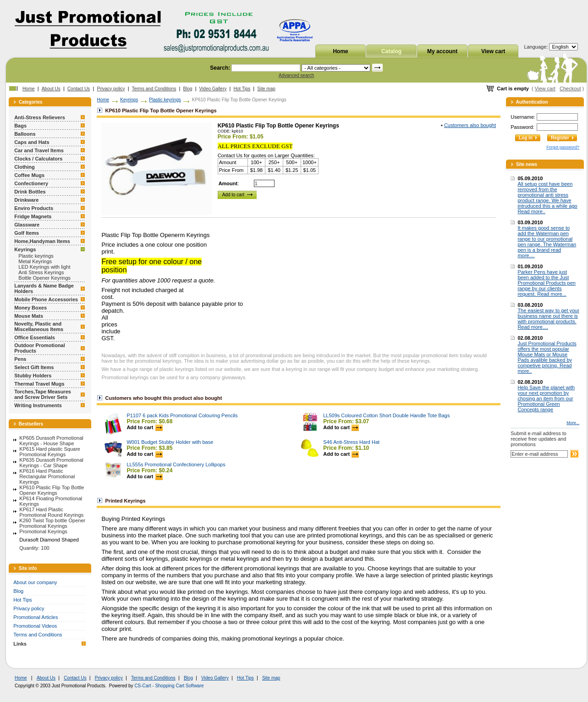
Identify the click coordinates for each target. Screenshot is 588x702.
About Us (51, 89)
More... (573, 423)
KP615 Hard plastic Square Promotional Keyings (50, 452)
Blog (188, 89)
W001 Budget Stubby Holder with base (170, 442)
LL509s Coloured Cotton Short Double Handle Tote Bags (386, 415)
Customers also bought (470, 125)
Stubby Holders (33, 376)
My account (442, 51)
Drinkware (26, 200)
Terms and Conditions (154, 89)
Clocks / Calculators (38, 159)
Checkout (570, 88)
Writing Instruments (38, 405)
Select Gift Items (34, 367)
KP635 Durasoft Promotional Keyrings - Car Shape (51, 463)
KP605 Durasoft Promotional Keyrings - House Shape (51, 441)
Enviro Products (34, 208)
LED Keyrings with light (44, 267)
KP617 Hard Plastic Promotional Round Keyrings (51, 512)
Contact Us (79, 89)
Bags (20, 126)
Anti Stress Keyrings (41, 272)
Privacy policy (111, 89)
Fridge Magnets (33, 216)
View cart (493, 51)
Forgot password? (563, 147)
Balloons (25, 134)
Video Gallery (213, 89)
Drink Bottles (30, 192)
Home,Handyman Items (42, 241)
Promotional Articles (36, 617)
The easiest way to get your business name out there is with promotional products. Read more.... (548, 319)
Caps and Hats (32, 142)
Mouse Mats (29, 316)
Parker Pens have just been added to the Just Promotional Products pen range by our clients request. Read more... (547, 283)
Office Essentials (35, 337)
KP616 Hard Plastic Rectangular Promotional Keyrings (47, 476)
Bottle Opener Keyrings (44, 278)
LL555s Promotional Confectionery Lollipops (176, 464)
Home (340, 51)
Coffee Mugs (29, 175)
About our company (35, 582)
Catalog (391, 51)
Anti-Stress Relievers (40, 117)
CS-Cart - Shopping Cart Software (169, 686)
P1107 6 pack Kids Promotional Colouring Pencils (182, 415)
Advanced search (296, 75)
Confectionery (31, 183)
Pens (20, 359)
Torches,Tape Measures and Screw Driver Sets (43, 394)
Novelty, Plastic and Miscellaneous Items (39, 326)
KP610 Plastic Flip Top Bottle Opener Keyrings (52, 490)
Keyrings (25, 249)
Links (20, 644)
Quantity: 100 (34, 548)
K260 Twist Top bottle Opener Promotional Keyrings (52, 523)
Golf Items (27, 233)
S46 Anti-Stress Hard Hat (351, 442)
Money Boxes (30, 308)
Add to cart (144, 427)
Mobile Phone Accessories (46, 299)
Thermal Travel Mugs (39, 384)
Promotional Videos (35, 626)
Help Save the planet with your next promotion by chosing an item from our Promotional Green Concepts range (546, 398)
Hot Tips (242, 89)
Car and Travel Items (39, 150)
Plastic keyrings (36, 256)
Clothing (25, 167)
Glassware (27, 225)
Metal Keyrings (35, 261)
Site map (266, 89)
